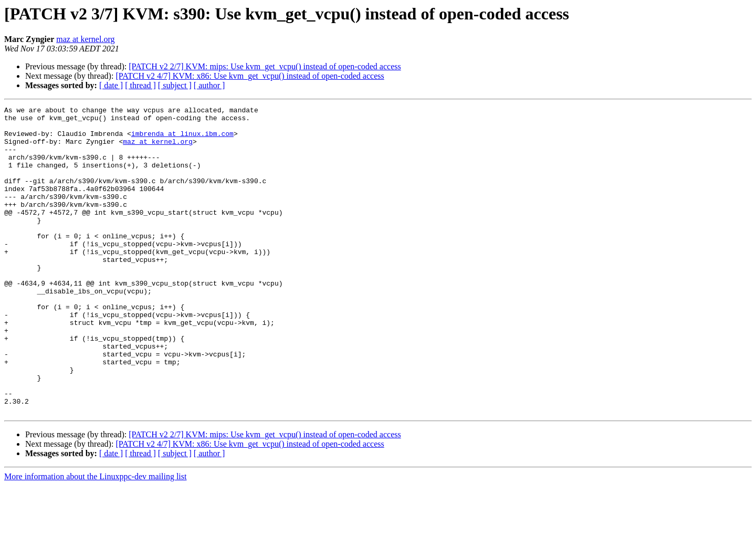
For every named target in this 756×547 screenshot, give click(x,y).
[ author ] (209, 85)
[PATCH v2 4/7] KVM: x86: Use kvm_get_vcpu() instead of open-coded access (250, 76)
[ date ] (111, 85)
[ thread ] (140, 85)
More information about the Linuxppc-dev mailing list (95, 538)
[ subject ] (175, 85)
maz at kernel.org (85, 39)
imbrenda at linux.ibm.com (182, 140)
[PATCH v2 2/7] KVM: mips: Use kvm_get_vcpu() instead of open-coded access (265, 66)
